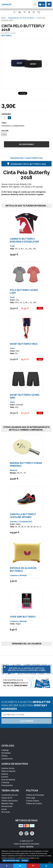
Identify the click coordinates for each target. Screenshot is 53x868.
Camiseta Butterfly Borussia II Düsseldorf (25, 240)
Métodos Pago (7, 803)
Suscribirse (27, 721)
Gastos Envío (7, 798)
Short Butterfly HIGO (24, 344)
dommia (30, 847)
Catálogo (5, 750)
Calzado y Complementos (21, 522)
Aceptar (25, 860)
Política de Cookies (34, 803)
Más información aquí (11, 860)
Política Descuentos (10, 801)
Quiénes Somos (8, 768)
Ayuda (4, 809)
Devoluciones (7, 806)
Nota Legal (31, 798)
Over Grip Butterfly (23, 617)
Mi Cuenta (6, 812)
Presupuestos (7, 785)
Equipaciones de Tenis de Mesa (21, 18)
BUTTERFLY (7, 36)
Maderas (14, 470)
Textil (12, 246)
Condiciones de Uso (10, 795)
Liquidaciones (7, 759)
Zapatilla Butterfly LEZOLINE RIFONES (23, 516)
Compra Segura (33, 801)
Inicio (4, 18)
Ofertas (4, 756)
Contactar (5, 782)
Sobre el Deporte (8, 771)
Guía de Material (8, 780)
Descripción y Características (26, 158)
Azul (4, 134)
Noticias (5, 774)
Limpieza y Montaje (18, 575)
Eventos (5, 777)
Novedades (6, 753)
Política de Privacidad (35, 795)
